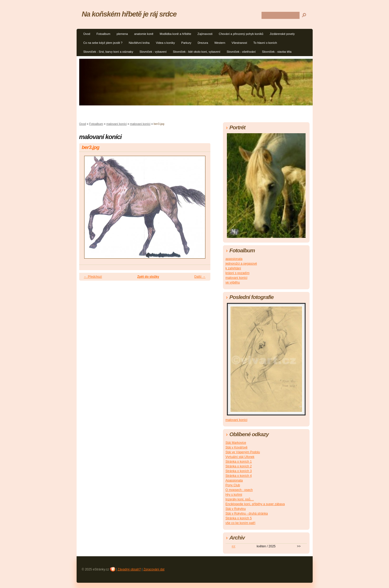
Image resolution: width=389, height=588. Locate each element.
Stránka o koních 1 (239, 462)
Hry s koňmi (234, 495)
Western (220, 43)
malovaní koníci (116, 124)
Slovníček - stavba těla (277, 52)
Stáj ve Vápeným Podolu (243, 452)
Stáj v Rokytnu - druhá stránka (247, 514)
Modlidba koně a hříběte (175, 34)
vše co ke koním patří (241, 523)
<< (233, 546)
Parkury (186, 43)
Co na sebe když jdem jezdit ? (103, 43)
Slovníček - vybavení (153, 52)
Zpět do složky (148, 277)
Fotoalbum (103, 34)
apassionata (234, 259)
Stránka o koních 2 (239, 466)
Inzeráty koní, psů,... (240, 499)
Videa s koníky (165, 43)
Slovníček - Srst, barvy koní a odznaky (108, 52)
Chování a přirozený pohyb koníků (241, 34)
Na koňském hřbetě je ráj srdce (129, 14)
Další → (200, 277)
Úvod (87, 34)
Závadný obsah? (129, 569)
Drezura (203, 43)
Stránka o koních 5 (239, 518)
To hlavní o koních (265, 43)
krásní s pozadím (238, 273)
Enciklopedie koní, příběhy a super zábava (255, 504)
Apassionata (234, 480)
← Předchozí (93, 277)
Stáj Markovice (236, 443)
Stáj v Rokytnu (236, 509)
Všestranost (239, 43)
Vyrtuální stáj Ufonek (240, 457)
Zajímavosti (205, 34)
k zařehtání (233, 268)
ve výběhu (233, 282)
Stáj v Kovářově (237, 447)
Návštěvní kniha (139, 43)
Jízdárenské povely (282, 34)
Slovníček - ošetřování (241, 52)
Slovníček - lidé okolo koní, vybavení (197, 52)
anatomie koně (144, 34)
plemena (122, 34)
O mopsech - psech (239, 490)
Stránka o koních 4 (239, 476)
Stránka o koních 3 (239, 471)
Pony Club (233, 485)
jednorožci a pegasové (241, 264)
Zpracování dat (154, 569)
